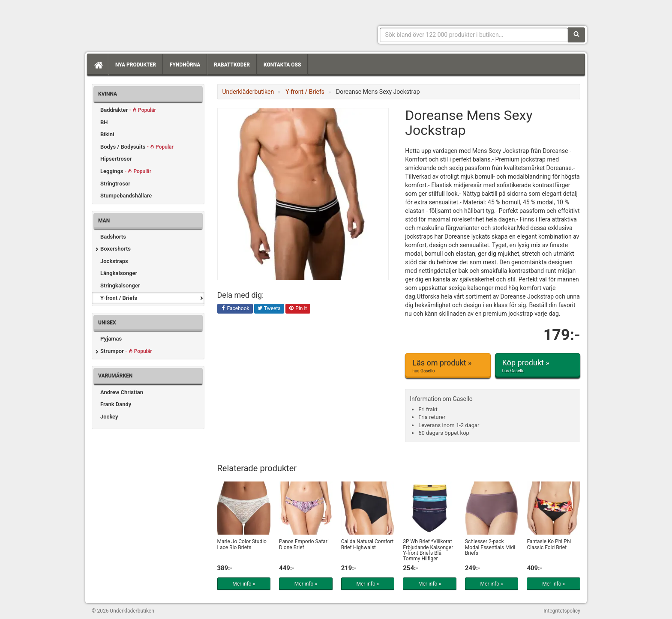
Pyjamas (111, 339)
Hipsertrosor (116, 159)
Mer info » (244, 584)
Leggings (126, 171)
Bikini (107, 134)
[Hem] (98, 65)
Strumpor (126, 351)
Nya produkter (136, 65)
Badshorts (113, 237)
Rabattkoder (232, 65)
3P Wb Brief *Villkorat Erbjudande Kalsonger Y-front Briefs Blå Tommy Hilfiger (428, 550)
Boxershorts (115, 249)
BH (104, 122)
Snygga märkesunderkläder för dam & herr (156, 24)
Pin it (298, 309)
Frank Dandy (116, 404)
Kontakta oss (282, 65)
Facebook (235, 309)
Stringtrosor (115, 184)
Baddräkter (128, 110)
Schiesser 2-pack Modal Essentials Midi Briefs (490, 547)
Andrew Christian (122, 392)
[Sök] (576, 35)
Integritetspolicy (562, 611)
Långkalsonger (119, 273)
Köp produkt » (538, 366)
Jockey (109, 417)
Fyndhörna (185, 65)
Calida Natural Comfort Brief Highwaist (367, 544)
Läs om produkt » (448, 366)
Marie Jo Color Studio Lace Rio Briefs (242, 544)
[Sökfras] (474, 35)
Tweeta (269, 309)
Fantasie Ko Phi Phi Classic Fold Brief (549, 544)
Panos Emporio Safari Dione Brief (304, 544)
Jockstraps (114, 261)
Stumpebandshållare (126, 196)
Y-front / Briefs (119, 298)
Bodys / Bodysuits (137, 147)
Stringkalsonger (120, 286)
